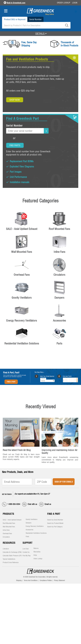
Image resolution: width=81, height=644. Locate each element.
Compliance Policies (46, 580)
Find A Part (11, 382)
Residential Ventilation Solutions (36, 533)
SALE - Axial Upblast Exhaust (12, 520)
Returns (36, 548)
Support (28, 543)
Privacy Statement (59, 580)
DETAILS (41, 34)
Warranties (37, 552)
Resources (9, 543)
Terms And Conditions (31, 580)
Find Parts (15, 145)
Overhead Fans (7, 534)
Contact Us (26, 552)
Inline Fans (6, 530)
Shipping (19, 580)
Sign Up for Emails (64, 482)
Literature (6, 549)
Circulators (6, 537)
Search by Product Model (55, 523)
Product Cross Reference (11, 562)
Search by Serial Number (55, 520)
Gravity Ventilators (32, 519)
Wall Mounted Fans (9, 527)
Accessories (29, 530)
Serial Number (35, 19)
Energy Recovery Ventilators (35, 526)
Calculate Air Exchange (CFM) (12, 552)
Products (8, 514)
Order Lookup (64, 3)
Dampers (29, 523)
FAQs (35, 555)
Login (75, 3)
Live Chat (26, 549)
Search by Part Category (55, 527)
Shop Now (15, 100)
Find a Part (54, 514)
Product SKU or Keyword (15, 19)
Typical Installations (9, 559)
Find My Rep (27, 556)
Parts (27, 537)
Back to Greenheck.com (16, 3)
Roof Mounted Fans (9, 523)
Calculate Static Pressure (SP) (12, 556)
